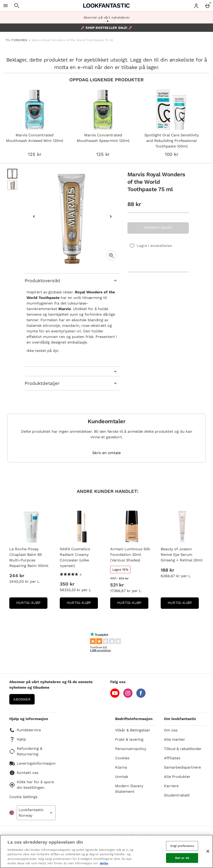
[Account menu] (196, 6)
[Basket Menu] (207, 6)
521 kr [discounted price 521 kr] (117, 585)
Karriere (171, 786)
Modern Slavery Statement (129, 789)
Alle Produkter (177, 777)
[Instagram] (128, 696)
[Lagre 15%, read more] (120, 570)
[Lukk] (208, 851)
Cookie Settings (23, 797)
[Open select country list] (36, 813)
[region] (106, 851)
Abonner (22, 699)
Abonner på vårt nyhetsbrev (106, 17)
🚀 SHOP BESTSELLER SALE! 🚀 (106, 28)
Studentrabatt (177, 795)
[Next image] (111, 216)
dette (104, 863)
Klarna (121, 767)
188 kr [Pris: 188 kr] (167, 570)
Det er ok (182, 858)
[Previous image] (34, 216)
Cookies (122, 758)
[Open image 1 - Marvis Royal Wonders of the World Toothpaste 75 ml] (12, 174)
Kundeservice (25, 730)
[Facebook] (141, 696)
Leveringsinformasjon (32, 763)
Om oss (171, 730)
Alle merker (175, 739)
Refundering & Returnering (26, 751)
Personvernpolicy (131, 749)
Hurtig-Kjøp (32, 604)
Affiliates (172, 758)
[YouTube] (115, 696)
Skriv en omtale (106, 453)
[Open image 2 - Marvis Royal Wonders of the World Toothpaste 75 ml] (12, 185)
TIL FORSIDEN (17, 40)
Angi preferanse (182, 846)
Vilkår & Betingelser (133, 730)
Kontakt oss (24, 773)
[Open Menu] (6, 6)
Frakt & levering (129, 739)
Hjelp (18, 739)
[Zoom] (111, 255)
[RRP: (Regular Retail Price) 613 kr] (132, 578)
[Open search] (17, 6)
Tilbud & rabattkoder (183, 749)
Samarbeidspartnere (182, 767)
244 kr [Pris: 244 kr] (17, 576)
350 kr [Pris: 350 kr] (67, 584)
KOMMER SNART (158, 228)
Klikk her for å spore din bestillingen (32, 785)
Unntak (122, 777)
